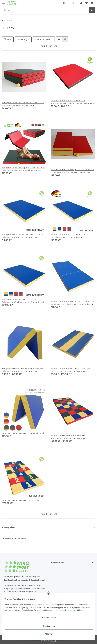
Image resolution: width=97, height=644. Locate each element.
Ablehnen (49, 634)
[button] (81, 3)
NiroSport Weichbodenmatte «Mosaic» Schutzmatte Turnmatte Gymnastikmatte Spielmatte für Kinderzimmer (69, 437)
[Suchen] (45, 10)
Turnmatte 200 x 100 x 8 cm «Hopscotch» (20, 500)
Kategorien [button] (8, 527)
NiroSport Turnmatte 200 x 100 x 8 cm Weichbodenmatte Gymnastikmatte (68, 236)
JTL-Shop (53, 641)
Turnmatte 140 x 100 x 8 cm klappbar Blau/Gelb (24, 433)
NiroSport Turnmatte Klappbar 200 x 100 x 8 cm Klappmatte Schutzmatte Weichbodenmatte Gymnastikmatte (72, 171)
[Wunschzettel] (87, 3)
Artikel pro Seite (43, 39)
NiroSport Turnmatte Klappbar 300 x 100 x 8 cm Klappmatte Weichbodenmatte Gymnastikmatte (72, 303)
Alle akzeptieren (49, 617)
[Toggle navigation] (3, 2)
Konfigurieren (49, 626)
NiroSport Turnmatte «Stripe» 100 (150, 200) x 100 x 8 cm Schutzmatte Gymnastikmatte (71, 370)
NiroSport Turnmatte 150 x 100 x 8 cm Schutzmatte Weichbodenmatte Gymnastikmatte (24, 301)
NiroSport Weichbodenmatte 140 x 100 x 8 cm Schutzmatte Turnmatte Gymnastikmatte (23, 236)
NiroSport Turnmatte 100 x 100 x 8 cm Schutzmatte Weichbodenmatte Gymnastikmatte (72, 102)
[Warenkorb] (92, 3)
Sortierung (22, 39)
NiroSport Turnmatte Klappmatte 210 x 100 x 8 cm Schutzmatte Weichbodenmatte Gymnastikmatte (23, 104)
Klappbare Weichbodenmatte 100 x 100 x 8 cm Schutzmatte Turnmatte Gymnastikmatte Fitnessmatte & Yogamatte (23, 370)
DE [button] (65, 3)
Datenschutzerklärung (74, 610)
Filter (8, 39)
